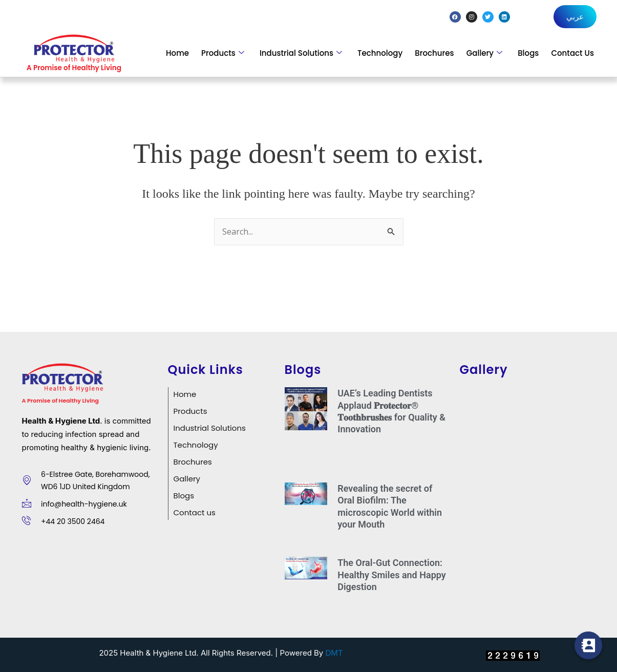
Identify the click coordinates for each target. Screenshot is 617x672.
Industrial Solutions (301, 53)
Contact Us (572, 53)
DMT (334, 653)
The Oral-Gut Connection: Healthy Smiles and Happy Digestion (392, 575)
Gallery (484, 53)
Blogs (528, 53)
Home (177, 53)
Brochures (434, 53)
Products (223, 53)
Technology (380, 53)
